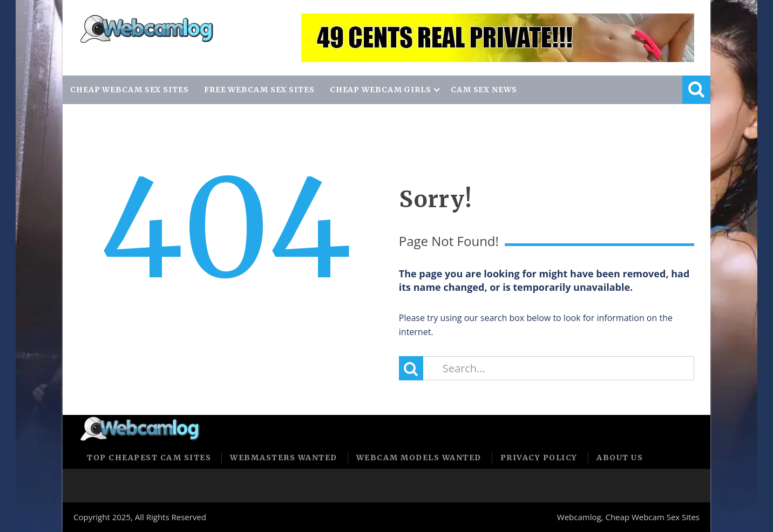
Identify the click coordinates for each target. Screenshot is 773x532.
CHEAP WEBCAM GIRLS (381, 90)
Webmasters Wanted (284, 458)
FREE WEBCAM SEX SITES (259, 90)
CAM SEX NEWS (484, 90)
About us (620, 458)
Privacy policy (539, 458)
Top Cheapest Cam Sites (149, 458)
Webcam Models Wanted (419, 458)
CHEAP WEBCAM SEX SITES (130, 90)
